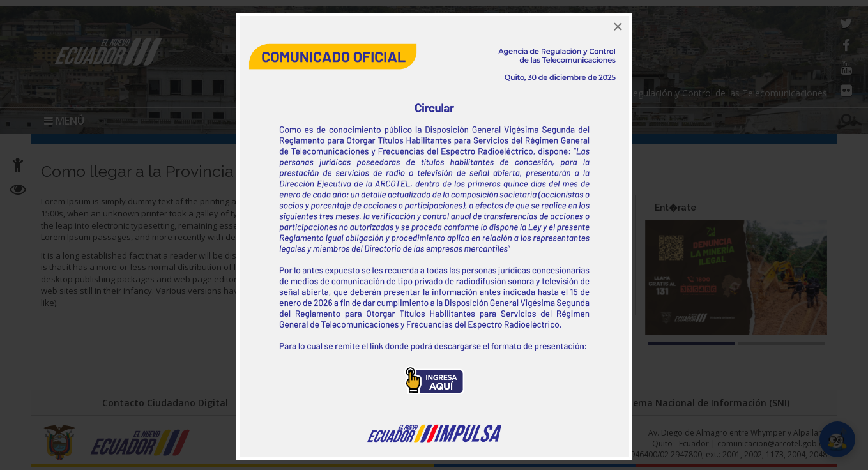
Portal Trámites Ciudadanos (433, 403)
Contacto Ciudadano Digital (165, 403)
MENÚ (64, 121)
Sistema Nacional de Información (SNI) (703, 403)
